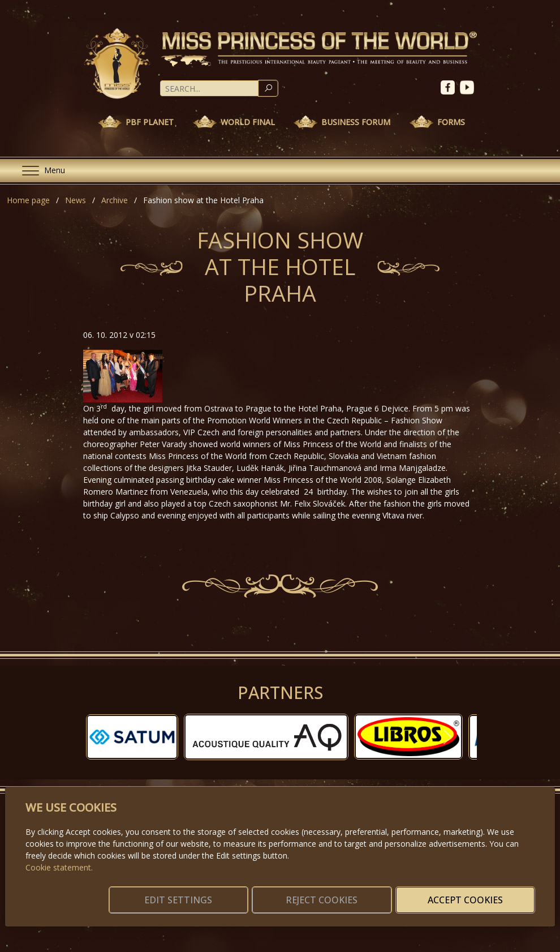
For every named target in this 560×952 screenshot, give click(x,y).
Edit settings (254, 893)
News (76, 200)
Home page (28, 200)
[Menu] (39, 171)
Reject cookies (367, 893)
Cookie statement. (59, 854)
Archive (115, 200)
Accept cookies (481, 893)
